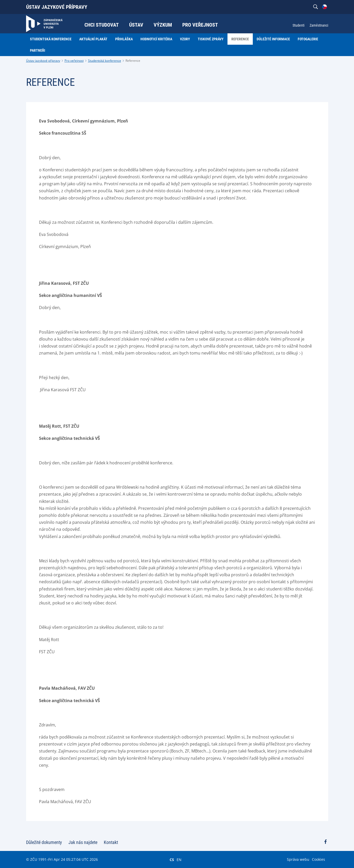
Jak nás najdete (83, 842)
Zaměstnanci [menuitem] (319, 25)
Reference (133, 61)
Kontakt (111, 842)
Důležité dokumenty (44, 842)
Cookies (318, 859)
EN (179, 859)
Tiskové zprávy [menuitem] (211, 39)
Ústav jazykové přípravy (57, 7)
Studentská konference (105, 61)
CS (172, 859)
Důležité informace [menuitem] (273, 39)
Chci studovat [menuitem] (102, 25)
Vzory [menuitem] (185, 39)
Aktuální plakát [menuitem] (93, 39)
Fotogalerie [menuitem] (308, 39)
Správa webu (298, 859)
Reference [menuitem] (240, 39)
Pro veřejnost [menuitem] (200, 25)
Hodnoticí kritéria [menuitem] (156, 39)
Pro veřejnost (74, 61)
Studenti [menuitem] (298, 25)
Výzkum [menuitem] (163, 25)
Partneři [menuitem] (38, 50)
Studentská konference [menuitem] (51, 39)
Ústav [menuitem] (136, 25)
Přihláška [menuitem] (124, 39)
